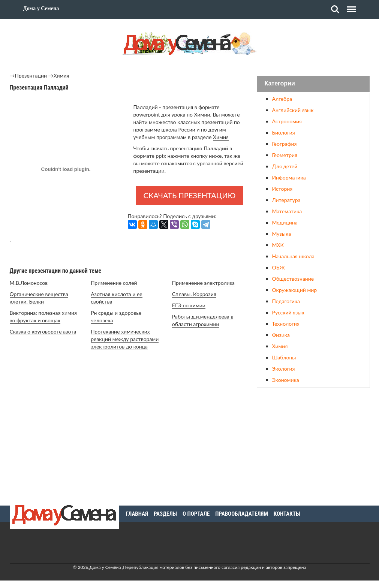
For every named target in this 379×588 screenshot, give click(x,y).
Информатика (289, 177)
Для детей (285, 166)
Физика (281, 335)
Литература (286, 200)
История (282, 189)
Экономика (286, 380)
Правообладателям (242, 514)
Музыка (282, 234)
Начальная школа (293, 256)
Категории (280, 84)
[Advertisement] (313, 446)
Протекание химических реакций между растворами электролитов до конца (125, 339)
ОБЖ (279, 267)
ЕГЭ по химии (189, 305)
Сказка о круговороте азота (43, 331)
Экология (284, 369)
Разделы (165, 514)
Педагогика (286, 301)
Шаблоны (284, 357)
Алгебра (282, 99)
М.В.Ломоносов (29, 283)
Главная (137, 514)
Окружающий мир (295, 290)
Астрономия (287, 121)
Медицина (285, 222)
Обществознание (293, 279)
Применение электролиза (203, 283)
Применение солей (114, 283)
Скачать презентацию (190, 195)
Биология (284, 132)
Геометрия (285, 155)
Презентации (31, 76)
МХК (278, 245)
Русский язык (288, 312)
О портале (196, 514)
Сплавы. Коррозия (194, 294)
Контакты (287, 514)
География (285, 144)
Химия (61, 76)
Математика (287, 211)
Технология (286, 324)
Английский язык (293, 110)
